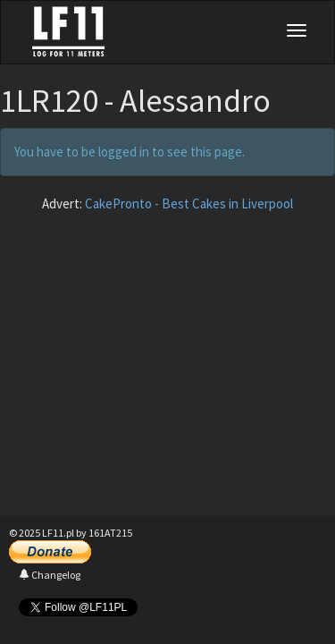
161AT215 (110, 533)
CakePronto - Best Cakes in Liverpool (189, 203)
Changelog (50, 575)
